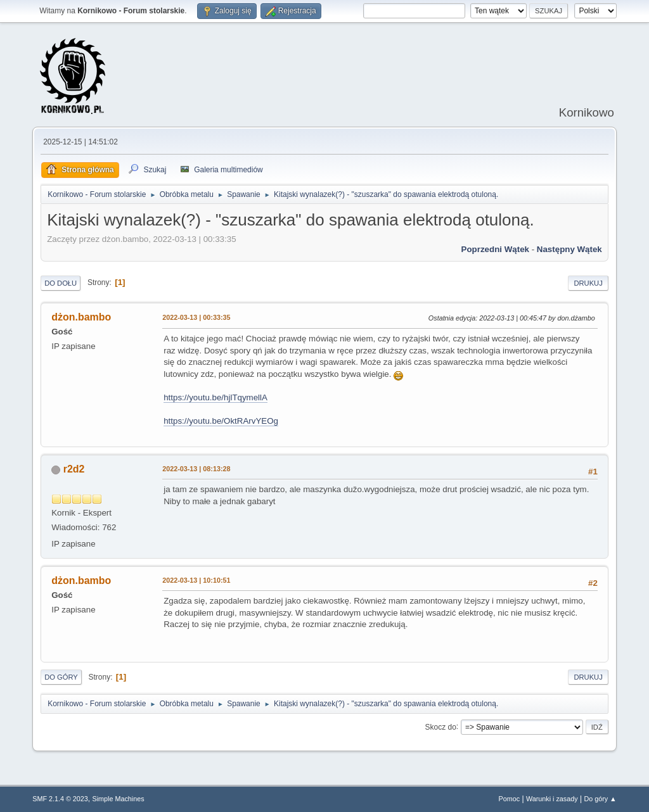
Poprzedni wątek (495, 249)
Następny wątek (569, 249)
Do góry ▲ (600, 799)
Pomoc (510, 799)
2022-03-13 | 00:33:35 (196, 317)
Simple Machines (119, 799)
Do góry (61, 677)
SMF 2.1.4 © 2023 (60, 799)
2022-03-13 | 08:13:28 (196, 469)
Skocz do (441, 726)
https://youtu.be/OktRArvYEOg (221, 421)
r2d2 (74, 469)
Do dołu (61, 283)
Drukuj (588, 283)
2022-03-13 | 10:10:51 (196, 580)
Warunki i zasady (552, 799)
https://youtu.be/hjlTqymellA (215, 397)
